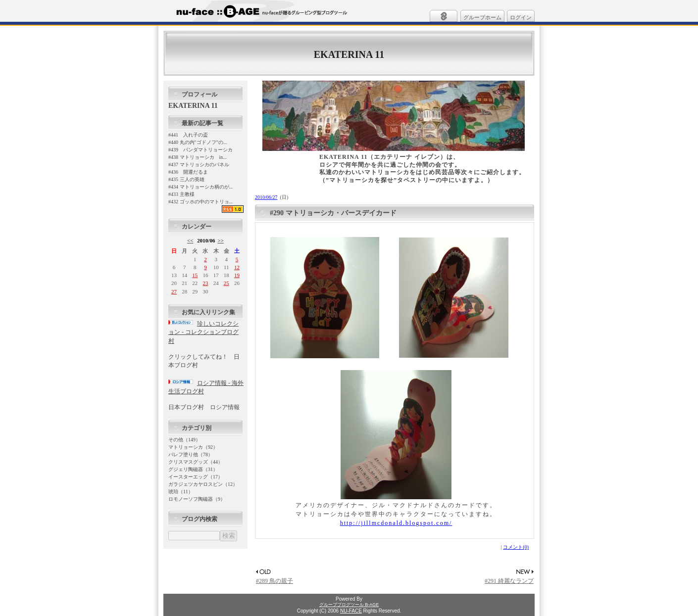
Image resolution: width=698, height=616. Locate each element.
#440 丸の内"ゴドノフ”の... (198, 142)
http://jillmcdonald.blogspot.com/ (396, 523)
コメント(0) (516, 547)
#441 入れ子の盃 (188, 135)
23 (205, 283)
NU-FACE (351, 611)
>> (221, 240)
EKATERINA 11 (349, 54)
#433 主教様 (181, 194)
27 (174, 291)
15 (195, 275)
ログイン (521, 17)
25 (226, 283)
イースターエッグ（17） (196, 477)
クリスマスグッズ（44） (196, 462)
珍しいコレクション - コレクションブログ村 (203, 332)
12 (237, 267)
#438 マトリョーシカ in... (198, 157)
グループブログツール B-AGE (349, 605)
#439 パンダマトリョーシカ (200, 150)
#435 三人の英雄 (186, 179)
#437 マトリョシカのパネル (199, 165)
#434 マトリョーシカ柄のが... (200, 187)
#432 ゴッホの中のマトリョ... (200, 202)
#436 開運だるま (188, 172)
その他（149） (184, 440)
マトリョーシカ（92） (193, 447)
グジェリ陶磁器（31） (193, 469)
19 (237, 275)
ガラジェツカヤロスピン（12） (203, 484)
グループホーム (482, 17)
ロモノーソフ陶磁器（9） (197, 499)
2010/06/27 (266, 197)
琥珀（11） (181, 492)
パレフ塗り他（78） (191, 454)
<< (190, 240)
